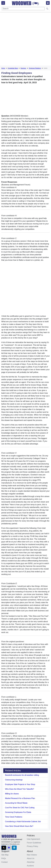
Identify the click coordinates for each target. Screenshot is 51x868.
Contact (4, 862)
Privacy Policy (33, 846)
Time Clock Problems (14, 817)
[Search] (23, 9)
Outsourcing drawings (14, 780)
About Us (31, 858)
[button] (4, 848)
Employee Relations (35, 68)
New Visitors (32, 855)
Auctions (30, 866)
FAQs (4, 858)
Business (23, 68)
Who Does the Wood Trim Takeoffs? (20, 789)
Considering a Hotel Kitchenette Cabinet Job (23, 822)
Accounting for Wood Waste (16, 803)
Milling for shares (12, 794)
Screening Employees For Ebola (18, 812)
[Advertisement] (25, 39)
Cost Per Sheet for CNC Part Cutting (20, 808)
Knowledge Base (13, 68)
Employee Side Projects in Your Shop (20, 784)
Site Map (5, 855)
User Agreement (33, 839)
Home (3, 68)
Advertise (31, 862)
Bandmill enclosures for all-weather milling (22, 775)
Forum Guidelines (34, 843)
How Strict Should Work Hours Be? (19, 826)
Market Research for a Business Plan (20, 798)
